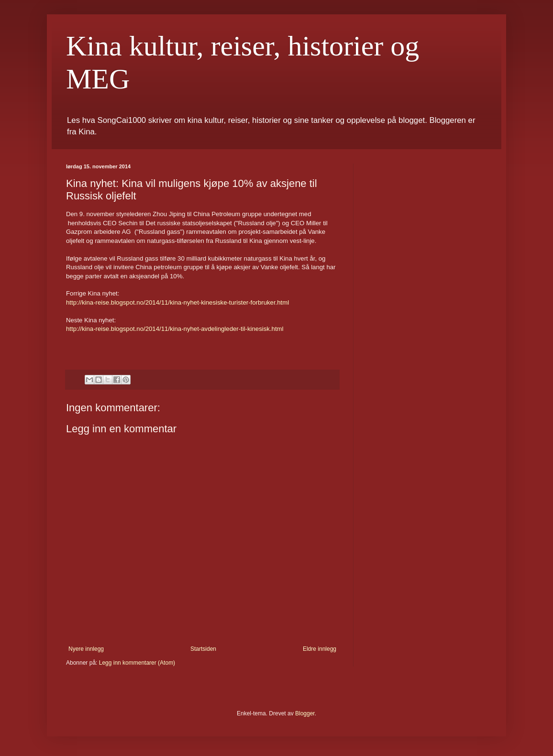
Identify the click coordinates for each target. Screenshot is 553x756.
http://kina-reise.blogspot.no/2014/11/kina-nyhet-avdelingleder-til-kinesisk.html (175, 329)
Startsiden (203, 649)
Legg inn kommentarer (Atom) (137, 663)
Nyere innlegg (86, 649)
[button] (202, 338)
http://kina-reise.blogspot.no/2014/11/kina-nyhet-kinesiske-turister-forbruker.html (177, 302)
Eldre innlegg (320, 649)
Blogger (305, 713)
